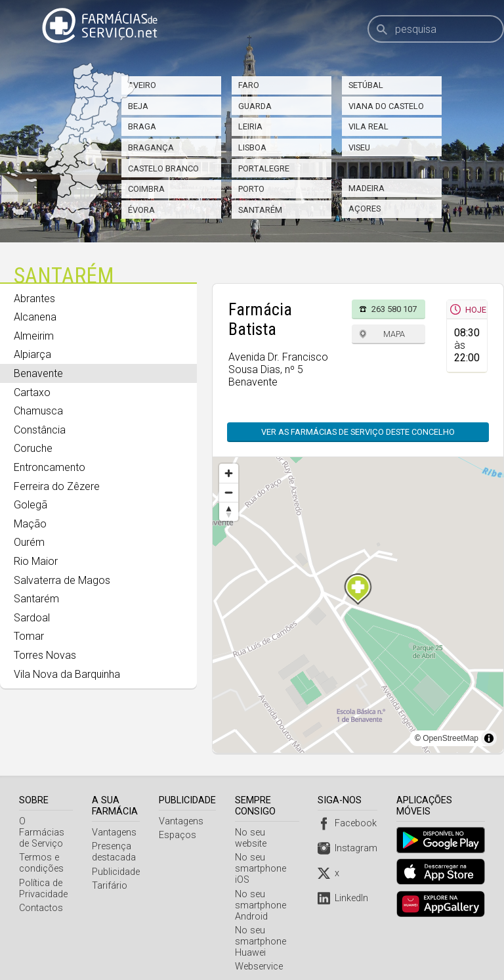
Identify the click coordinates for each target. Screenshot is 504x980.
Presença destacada (115, 852)
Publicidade (117, 872)
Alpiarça (32, 354)
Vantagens (115, 833)
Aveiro (142, 85)
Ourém (29, 542)
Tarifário (111, 886)
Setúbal (366, 85)
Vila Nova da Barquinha (67, 674)
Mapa (394, 334)
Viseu (359, 147)
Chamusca (38, 411)
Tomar (29, 636)
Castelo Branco (163, 168)
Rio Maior (36, 561)
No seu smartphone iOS (262, 857)
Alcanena (35, 317)
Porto (251, 189)
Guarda (255, 106)
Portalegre (264, 168)
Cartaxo (32, 392)
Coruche (33, 448)
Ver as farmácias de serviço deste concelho (358, 432)
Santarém (260, 210)
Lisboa (252, 147)
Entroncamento (50, 467)
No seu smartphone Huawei (262, 930)
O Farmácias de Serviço (46, 827)
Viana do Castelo (386, 106)
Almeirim (34, 336)
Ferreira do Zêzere (57, 486)
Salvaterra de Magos (62, 580)
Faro (249, 85)
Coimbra (146, 189)
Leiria (250, 126)
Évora (141, 210)
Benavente (38, 373)
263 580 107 (394, 309)
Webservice (260, 955)
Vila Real (368, 126)
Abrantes (34, 299)
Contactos (41, 897)
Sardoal (32, 618)
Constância (40, 430)
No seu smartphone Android (262, 894)
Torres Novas (45, 655)
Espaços (179, 835)
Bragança (151, 147)
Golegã (31, 505)
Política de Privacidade (43, 878)
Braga (142, 126)
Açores (365, 209)
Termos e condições (41, 852)
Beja (138, 106)
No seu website (268, 833)
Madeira (367, 188)
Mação (30, 524)
